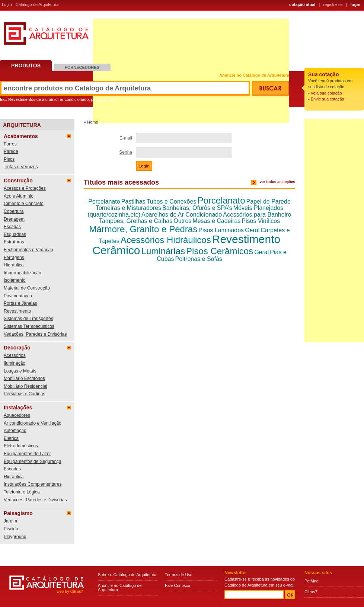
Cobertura (14, 211)
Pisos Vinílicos (261, 221)
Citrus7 (311, 592)
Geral (252, 230)
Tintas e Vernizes (21, 167)
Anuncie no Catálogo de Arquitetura (254, 75)
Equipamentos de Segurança (33, 461)
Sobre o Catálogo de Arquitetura (127, 575)
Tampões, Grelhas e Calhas (136, 221)
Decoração (17, 348)
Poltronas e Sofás (199, 259)
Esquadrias (15, 234)
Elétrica (11, 438)
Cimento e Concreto (24, 204)
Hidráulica (14, 265)
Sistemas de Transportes (28, 319)
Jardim (10, 521)
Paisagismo (18, 513)
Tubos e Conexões (172, 202)
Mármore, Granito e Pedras (143, 229)
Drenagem (14, 219)
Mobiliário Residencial (25, 386)
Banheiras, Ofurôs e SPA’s (197, 208)
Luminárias (163, 251)
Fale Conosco (178, 585)
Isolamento (15, 280)
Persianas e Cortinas (24, 394)
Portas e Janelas (20, 303)
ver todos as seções (277, 182)
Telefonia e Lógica (22, 492)
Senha (126, 152)
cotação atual (302, 4)
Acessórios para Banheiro (257, 215)
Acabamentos (21, 136)
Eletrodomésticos (21, 446)
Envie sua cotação (328, 99)
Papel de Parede (269, 202)
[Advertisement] (334, 231)
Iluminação (15, 363)
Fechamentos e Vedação (28, 250)
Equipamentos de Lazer (27, 454)
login (355, 4)
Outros (182, 221)
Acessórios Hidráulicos (166, 240)
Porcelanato (104, 202)
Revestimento (17, 311)
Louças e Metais (20, 371)
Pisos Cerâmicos (220, 251)
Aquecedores (17, 415)
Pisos (9, 159)
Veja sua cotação (326, 93)
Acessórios (15, 355)
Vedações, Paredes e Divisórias (35, 334)
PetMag (312, 581)
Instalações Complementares (33, 484)
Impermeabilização (23, 273)
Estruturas (14, 242)
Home (92, 122)
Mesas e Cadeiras (216, 221)
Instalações (18, 408)
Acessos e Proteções (25, 188)
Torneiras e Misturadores (128, 208)
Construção (18, 180)
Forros (10, 144)
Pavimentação (18, 296)
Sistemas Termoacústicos (29, 326)
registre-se (333, 4)
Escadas (12, 227)
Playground (15, 537)
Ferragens (14, 258)
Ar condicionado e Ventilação (33, 423)
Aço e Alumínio (19, 196)
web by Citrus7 (70, 592)
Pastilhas (133, 202)
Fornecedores (82, 67)
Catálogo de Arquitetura (46, 36)
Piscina (11, 529)
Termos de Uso (179, 575)
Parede (11, 151)
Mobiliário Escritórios (24, 378)
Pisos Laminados (221, 230)
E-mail (126, 138)
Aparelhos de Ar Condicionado (182, 215)
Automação (15, 431)
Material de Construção (27, 288)
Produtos (26, 66)
